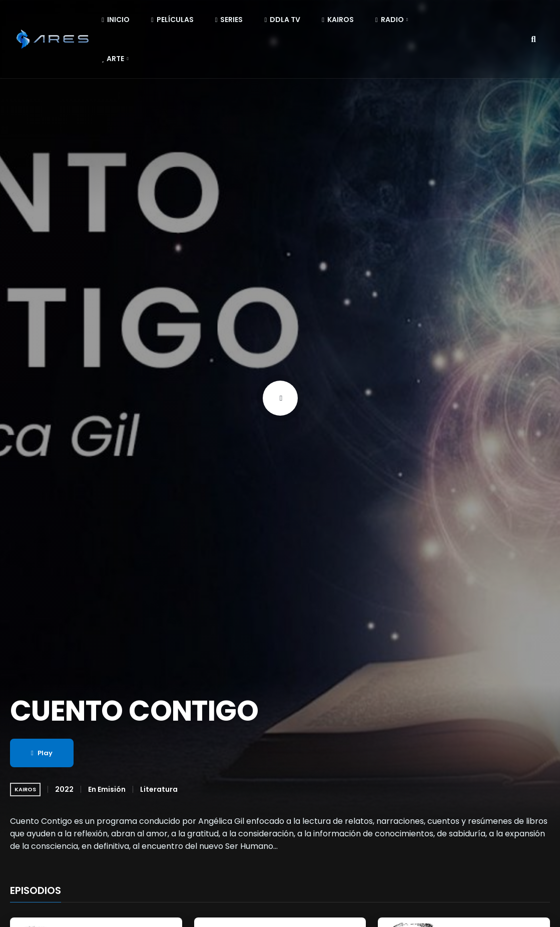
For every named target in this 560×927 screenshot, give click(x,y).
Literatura (159, 789)
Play (42, 753)
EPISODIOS (36, 891)
